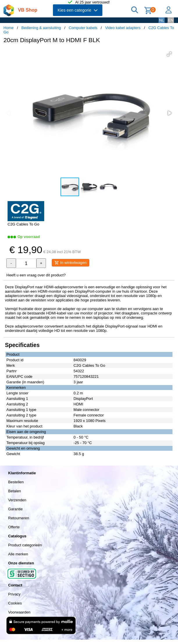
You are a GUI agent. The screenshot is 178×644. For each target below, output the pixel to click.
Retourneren (19, 518)
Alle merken (18, 554)
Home (9, 28)
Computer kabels (83, 28)
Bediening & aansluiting (41, 28)
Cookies (15, 603)
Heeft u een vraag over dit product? (36, 275)
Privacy (14, 594)
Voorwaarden (19, 612)
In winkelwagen (71, 263)
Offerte (14, 527)
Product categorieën (25, 545)
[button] (169, 54)
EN (171, 20)
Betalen (15, 491)
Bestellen (16, 482)
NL (162, 20)
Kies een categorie (78, 10)
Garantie (15, 509)
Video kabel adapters (123, 28)
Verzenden (17, 500)
